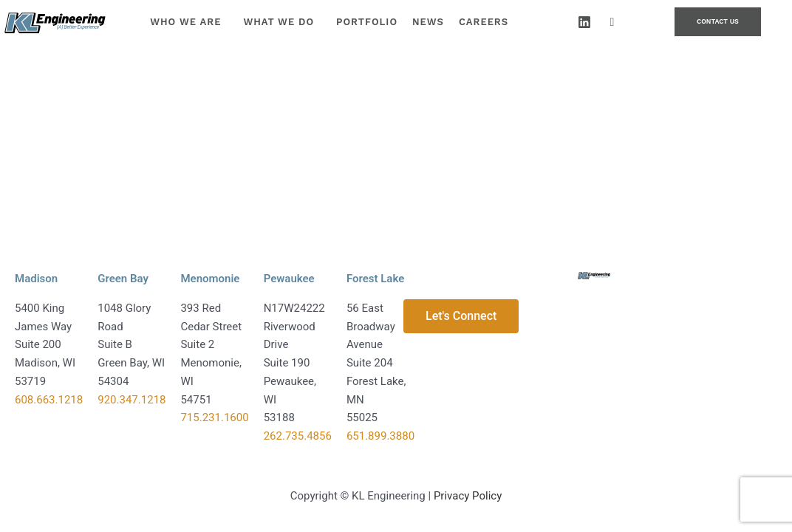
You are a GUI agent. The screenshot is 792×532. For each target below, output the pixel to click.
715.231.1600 (214, 417)
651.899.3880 (380, 436)
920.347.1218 (132, 400)
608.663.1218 (49, 400)
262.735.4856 (298, 436)
